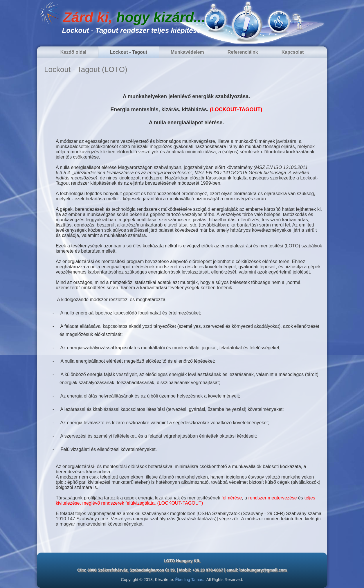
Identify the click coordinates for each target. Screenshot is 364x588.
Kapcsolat (293, 52)
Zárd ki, (134, 17)
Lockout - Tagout (129, 52)
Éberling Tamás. (190, 580)
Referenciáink (243, 52)
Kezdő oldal (73, 52)
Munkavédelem (187, 52)
